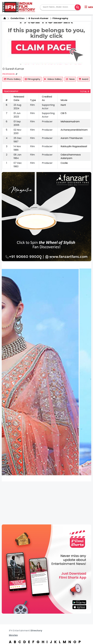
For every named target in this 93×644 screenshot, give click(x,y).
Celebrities (17, 18)
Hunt (63, 105)
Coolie (64, 163)
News (70, 79)
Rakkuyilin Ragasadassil (74, 146)
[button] (41, 259)
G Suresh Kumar (38, 18)
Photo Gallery (12, 79)
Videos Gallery (53, 79)
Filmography (60, 18)
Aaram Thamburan (72, 138)
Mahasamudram (70, 122)
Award (84, 79)
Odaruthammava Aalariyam (71, 156)
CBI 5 (64, 113)
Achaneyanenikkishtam (74, 130)
